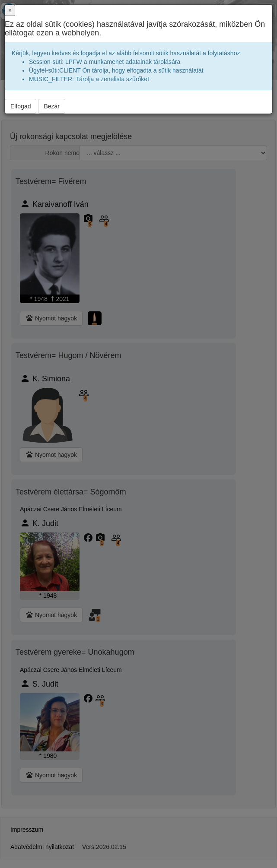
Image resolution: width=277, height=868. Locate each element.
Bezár (52, 106)
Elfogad (21, 106)
